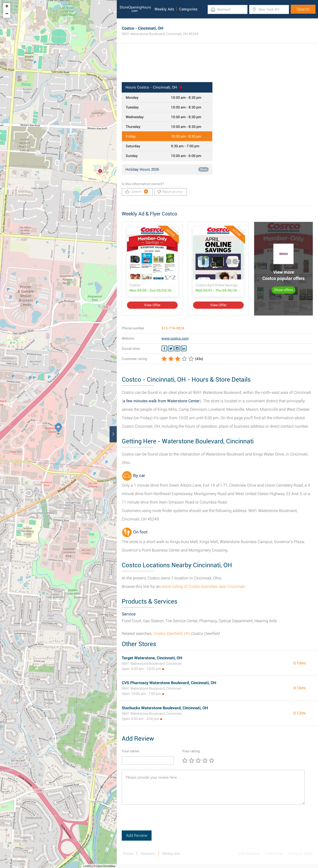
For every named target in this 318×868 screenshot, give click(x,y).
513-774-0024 (173, 328)
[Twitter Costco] (171, 349)
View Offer (152, 305)
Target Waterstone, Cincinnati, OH (152, 658)
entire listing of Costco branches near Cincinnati (203, 587)
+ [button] (7, 7)
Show (203, 169)
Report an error (170, 192)
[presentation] (159, 821)
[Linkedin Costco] (184, 349)
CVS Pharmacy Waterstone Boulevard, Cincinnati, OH (169, 683)
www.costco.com (175, 338)
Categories (188, 9)
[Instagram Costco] (177, 349)
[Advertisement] (217, 66)
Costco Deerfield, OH (171, 634)
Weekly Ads (164, 9)
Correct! (137, 191)
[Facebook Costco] (164, 349)
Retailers (148, 854)
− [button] (7, 14)
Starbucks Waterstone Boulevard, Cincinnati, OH (165, 708)
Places (128, 854)
